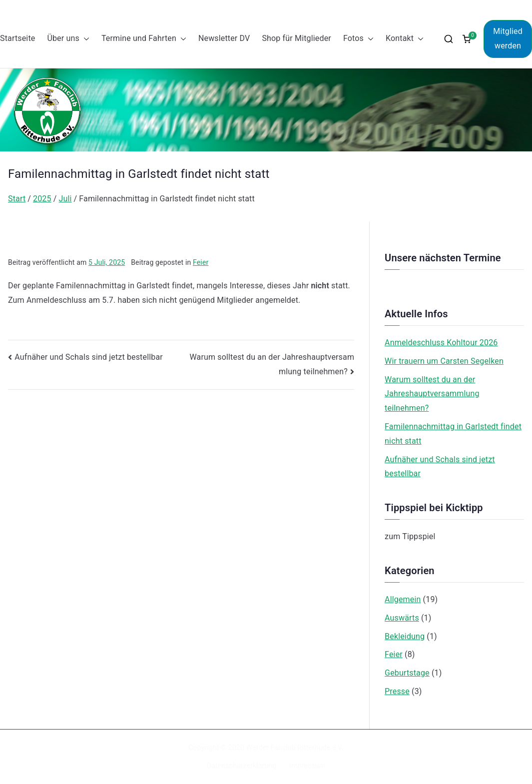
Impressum (307, 766)
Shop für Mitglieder (296, 38)
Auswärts (402, 618)
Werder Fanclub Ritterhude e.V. (295, 748)
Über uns (68, 39)
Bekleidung (405, 636)
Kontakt (405, 39)
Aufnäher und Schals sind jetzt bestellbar (89, 357)
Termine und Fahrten (144, 39)
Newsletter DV (224, 38)
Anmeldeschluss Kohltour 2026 (441, 343)
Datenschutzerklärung (242, 766)
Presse (397, 691)
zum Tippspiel (410, 536)
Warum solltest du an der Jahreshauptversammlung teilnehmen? (432, 394)
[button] (84, 39)
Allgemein (403, 599)
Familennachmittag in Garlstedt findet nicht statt (453, 434)
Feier (201, 262)
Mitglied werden (508, 38)
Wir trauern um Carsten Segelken (444, 361)
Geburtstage (407, 673)
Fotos (358, 39)
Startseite (17, 38)
